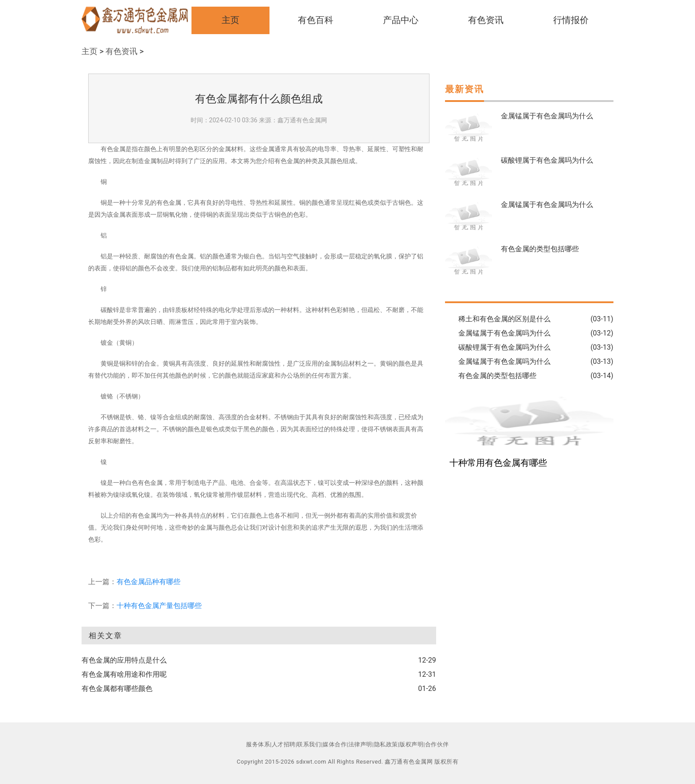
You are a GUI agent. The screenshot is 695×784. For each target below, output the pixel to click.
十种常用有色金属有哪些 (498, 463)
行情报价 (571, 20)
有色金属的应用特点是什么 (124, 660)
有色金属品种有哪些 (148, 582)
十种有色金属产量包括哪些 (159, 606)
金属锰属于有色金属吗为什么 (547, 116)
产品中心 (401, 20)
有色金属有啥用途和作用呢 (124, 674)
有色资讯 (486, 20)
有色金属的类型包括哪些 (540, 249)
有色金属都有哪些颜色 (117, 688)
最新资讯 (465, 89)
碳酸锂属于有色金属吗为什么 (547, 160)
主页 (230, 20)
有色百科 (316, 20)
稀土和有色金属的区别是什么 (504, 319)
